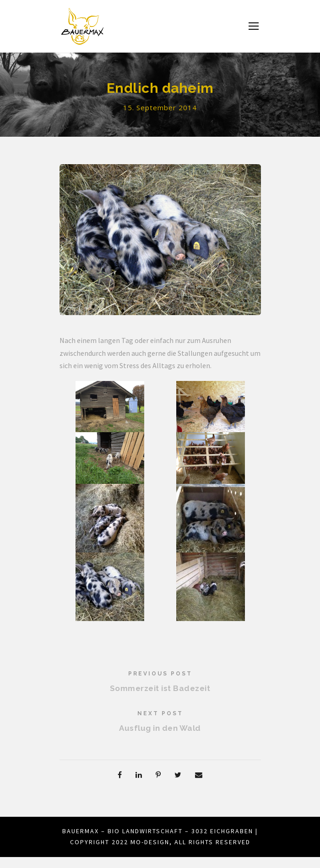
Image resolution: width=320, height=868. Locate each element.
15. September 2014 (160, 108)
